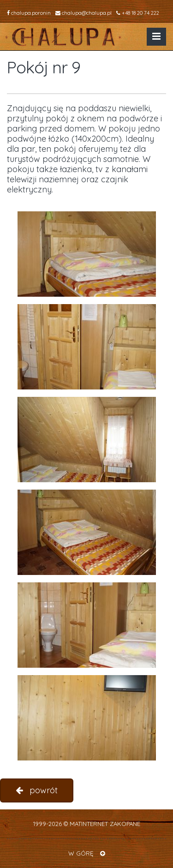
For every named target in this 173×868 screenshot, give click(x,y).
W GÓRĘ (87, 853)
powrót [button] (37, 790)
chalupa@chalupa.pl (84, 13)
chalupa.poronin (29, 13)
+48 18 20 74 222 (138, 13)
